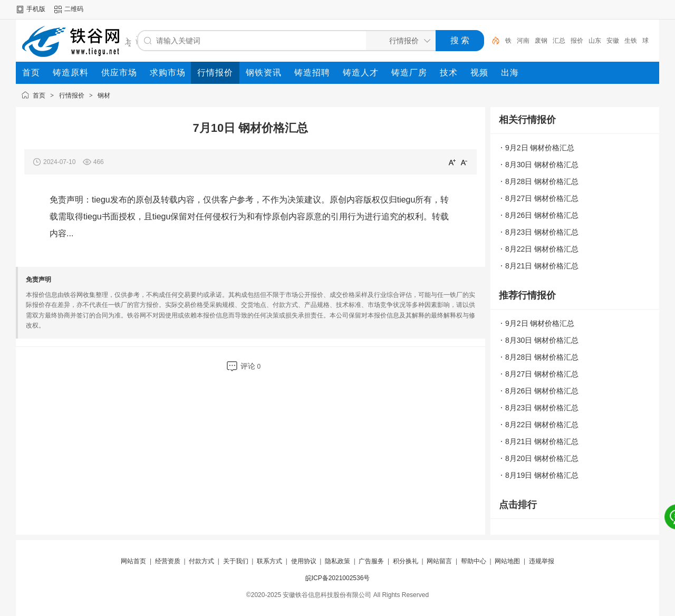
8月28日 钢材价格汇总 (542, 181)
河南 (523, 41)
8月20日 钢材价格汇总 (542, 458)
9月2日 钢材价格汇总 (540, 148)
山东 (595, 41)
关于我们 (236, 561)
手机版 (36, 9)
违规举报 (542, 561)
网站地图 (507, 561)
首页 (39, 95)
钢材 (104, 95)
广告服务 (371, 561)
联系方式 (269, 561)
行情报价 (72, 95)
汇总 (559, 41)
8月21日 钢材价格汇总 (542, 266)
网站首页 (133, 561)
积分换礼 (406, 561)
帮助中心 (474, 561)
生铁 (631, 41)
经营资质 (168, 561)
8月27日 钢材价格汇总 (542, 198)
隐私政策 (337, 561)
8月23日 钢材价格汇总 (542, 232)
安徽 (613, 41)
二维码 (74, 9)
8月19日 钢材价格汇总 (542, 475)
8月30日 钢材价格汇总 (542, 165)
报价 (577, 41)
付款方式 (201, 561)
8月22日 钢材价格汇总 (542, 249)
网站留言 (439, 561)
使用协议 (304, 561)
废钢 (541, 41)
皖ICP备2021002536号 (338, 578)
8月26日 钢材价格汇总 (542, 215)
